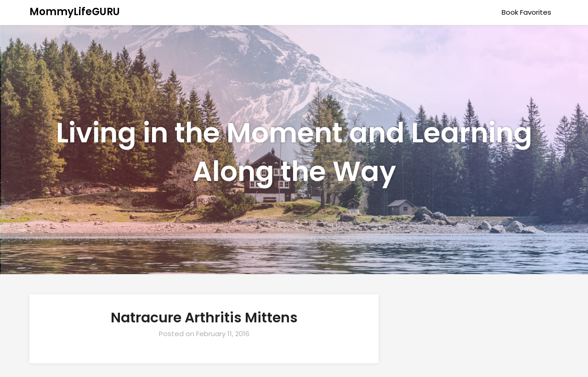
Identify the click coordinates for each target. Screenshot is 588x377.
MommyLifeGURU (75, 12)
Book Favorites (526, 12)
